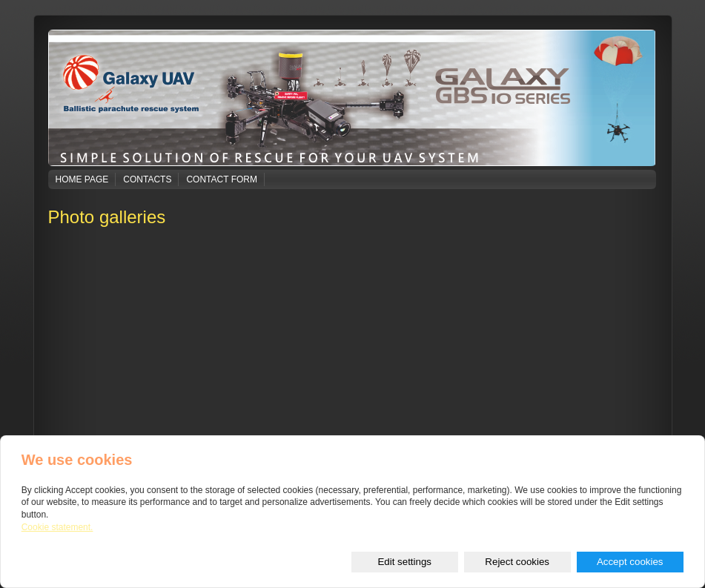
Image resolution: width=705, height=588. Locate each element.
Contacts (147, 179)
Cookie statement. (57, 527)
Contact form (222, 179)
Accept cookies (630, 562)
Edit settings (404, 562)
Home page (82, 179)
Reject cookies (517, 562)
